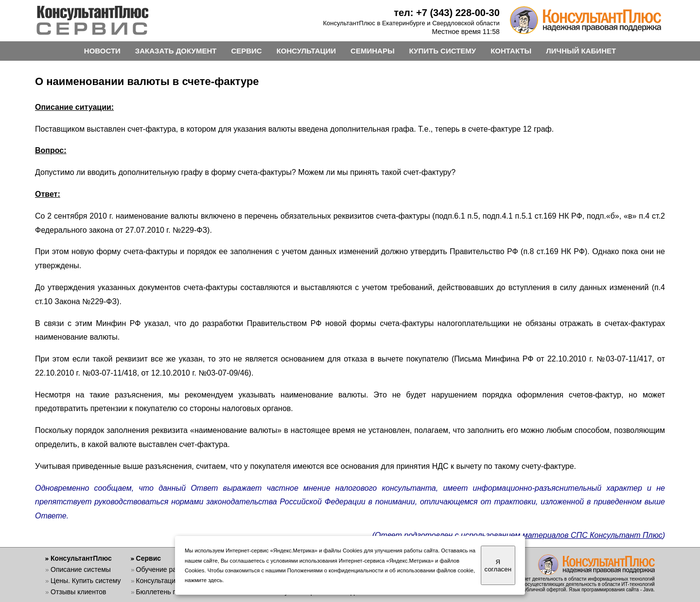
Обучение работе (164, 569)
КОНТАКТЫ (511, 51)
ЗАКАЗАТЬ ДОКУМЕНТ (176, 51)
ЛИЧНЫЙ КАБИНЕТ (581, 51)
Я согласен (498, 566)
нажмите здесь (203, 580)
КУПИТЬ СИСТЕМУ (443, 51)
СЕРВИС (246, 51)
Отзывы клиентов (78, 592)
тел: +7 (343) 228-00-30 (447, 13)
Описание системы (81, 569)
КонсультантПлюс (81, 558)
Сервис (149, 558)
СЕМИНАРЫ (372, 51)
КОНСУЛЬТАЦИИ (306, 51)
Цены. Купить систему (86, 581)
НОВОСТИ (102, 51)
